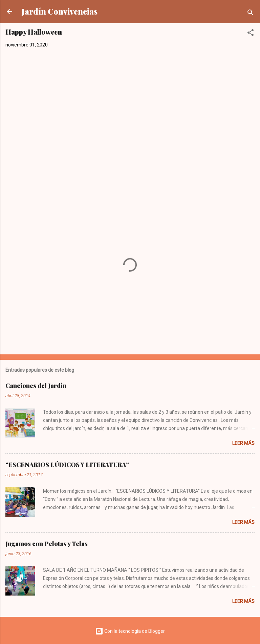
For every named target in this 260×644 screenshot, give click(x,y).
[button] (251, 34)
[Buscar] (251, 14)
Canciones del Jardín (36, 386)
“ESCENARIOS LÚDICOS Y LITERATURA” (67, 465)
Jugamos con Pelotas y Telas (47, 544)
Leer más (243, 443)
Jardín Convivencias (60, 11)
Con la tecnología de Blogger (130, 631)
